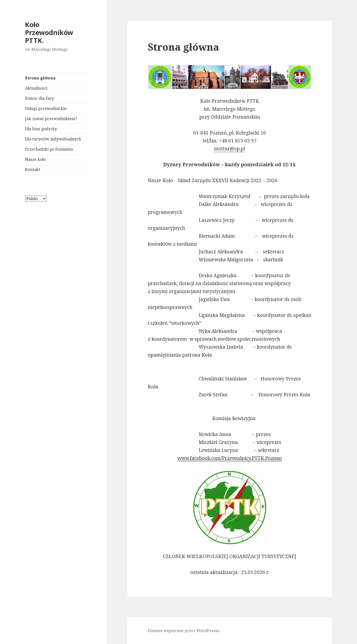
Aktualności (36, 88)
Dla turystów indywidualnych (53, 139)
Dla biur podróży (41, 129)
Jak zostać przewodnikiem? (51, 119)
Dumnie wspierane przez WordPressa (184, 631)
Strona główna (40, 78)
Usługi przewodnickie (46, 108)
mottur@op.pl (230, 149)
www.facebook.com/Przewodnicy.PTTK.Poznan (230, 458)
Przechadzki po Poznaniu (49, 149)
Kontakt (33, 169)
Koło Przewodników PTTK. (49, 32)
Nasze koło (35, 159)
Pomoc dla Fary (40, 98)
